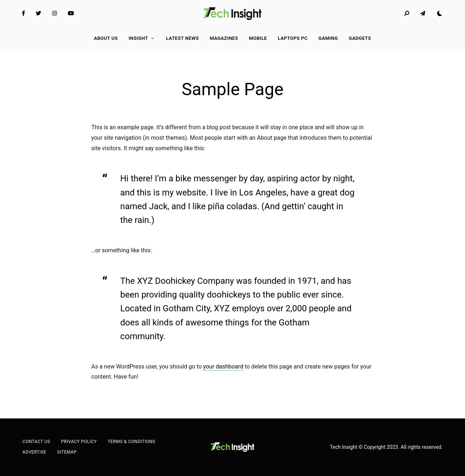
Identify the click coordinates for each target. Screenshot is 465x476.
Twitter (39, 13)
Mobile (258, 38)
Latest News (183, 38)
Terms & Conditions (131, 442)
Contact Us (36, 442)
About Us (106, 38)
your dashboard (223, 367)
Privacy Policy (79, 442)
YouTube (71, 13)
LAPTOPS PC (293, 38)
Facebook (23, 13)
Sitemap (67, 452)
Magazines (224, 38)
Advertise (34, 452)
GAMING (328, 38)
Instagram (55, 13)
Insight (138, 38)
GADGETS (360, 38)
